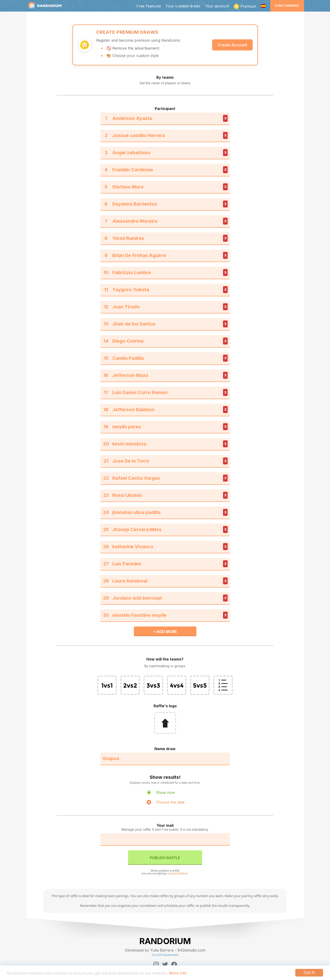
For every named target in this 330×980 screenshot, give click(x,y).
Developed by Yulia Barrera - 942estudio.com (165, 950)
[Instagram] (156, 964)
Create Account (232, 45)
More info (178, 973)
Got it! (309, 973)
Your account (217, 6)
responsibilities (177, 873)
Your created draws (183, 6)
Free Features (149, 6)
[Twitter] (165, 964)
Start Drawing (287, 6)
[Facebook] (174, 964)
